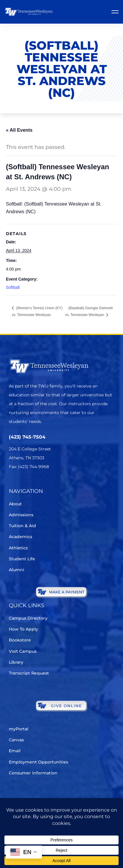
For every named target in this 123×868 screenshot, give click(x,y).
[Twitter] (13, 484)
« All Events (19, 130)
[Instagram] (46, 484)
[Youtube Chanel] (62, 484)
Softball (13, 287)
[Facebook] (29, 484)
